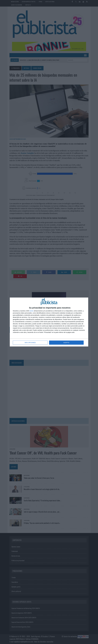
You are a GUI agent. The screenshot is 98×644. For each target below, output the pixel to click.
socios (31, 311)
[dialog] (49, 322)
